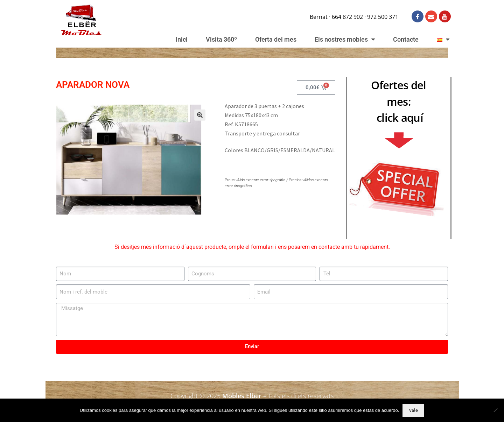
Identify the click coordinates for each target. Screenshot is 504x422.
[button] (194, 119)
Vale (414, 410)
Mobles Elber (242, 396)
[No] (495, 410)
